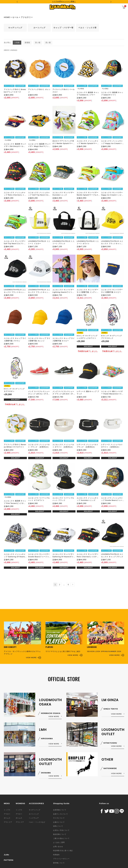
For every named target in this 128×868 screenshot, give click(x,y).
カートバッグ (34, 814)
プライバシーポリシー (61, 859)
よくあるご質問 (59, 842)
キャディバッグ (35, 810)
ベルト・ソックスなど (37, 822)
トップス (7, 810)
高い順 (48, 43)
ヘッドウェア (34, 818)
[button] (73, 584)
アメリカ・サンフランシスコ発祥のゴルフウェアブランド (22, 640)
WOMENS (20, 803)
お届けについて (59, 822)
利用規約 (56, 855)
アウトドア (8, 822)
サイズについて (59, 818)
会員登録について (60, 810)
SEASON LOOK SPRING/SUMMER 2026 (106, 639)
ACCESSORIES (36, 803)
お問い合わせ (58, 847)
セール (15, 17)
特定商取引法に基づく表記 (63, 851)
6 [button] (68, 584)
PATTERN (9, 860)
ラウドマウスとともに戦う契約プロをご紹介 (64, 639)
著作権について (59, 863)
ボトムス (7, 818)
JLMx (7, 855)
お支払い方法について (61, 830)
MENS (7, 803)
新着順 (27, 43)
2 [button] (60, 584)
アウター (7, 814)
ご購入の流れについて (61, 838)
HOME (7, 17)
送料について (58, 826)
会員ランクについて (60, 814)
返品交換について (60, 834)
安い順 (38, 43)
